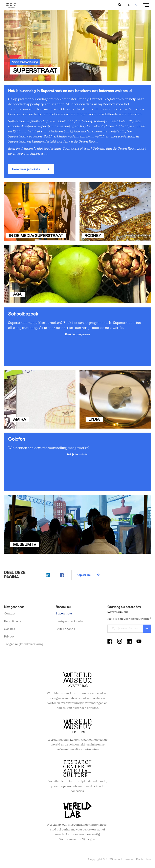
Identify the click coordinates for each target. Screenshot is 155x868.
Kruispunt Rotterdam (71, 621)
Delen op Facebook (62, 575)
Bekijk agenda (65, 629)
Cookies (9, 629)
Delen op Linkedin (48, 575)
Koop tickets (13, 621)
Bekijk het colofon (78, 454)
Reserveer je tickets (26, 169)
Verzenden (147, 629)
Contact (10, 614)
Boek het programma (78, 334)
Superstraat (64, 614)
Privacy (9, 637)
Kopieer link (84, 575)
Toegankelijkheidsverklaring (24, 644)
